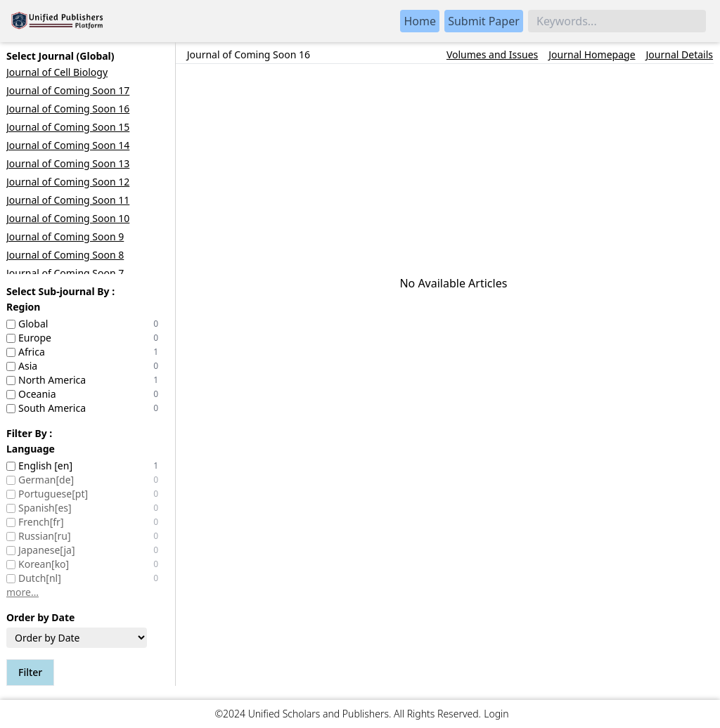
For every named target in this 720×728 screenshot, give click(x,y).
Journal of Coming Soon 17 (68, 90)
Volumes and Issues (492, 55)
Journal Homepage (592, 55)
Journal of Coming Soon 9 (65, 236)
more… (22, 592)
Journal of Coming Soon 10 (68, 218)
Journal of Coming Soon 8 (65, 255)
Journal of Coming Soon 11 (68, 200)
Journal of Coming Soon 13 (68, 163)
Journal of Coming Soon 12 (68, 182)
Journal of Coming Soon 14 (68, 145)
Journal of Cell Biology (57, 72)
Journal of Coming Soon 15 (68, 127)
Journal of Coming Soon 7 (65, 273)
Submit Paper (484, 21)
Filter (30, 672)
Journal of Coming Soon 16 (68, 109)
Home (420, 21)
